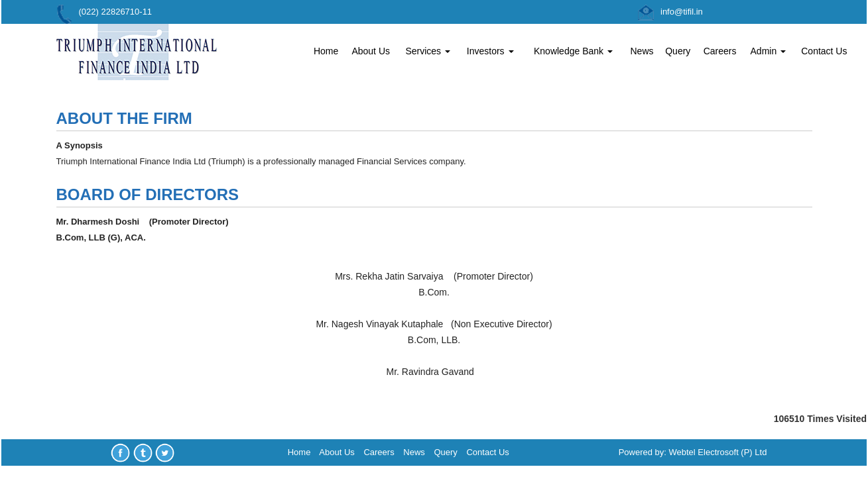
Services (428, 51)
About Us (371, 51)
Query (678, 51)
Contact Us (824, 51)
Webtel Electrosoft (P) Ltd (718, 452)
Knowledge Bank (573, 51)
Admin (769, 51)
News (642, 51)
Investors (490, 51)
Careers (720, 51)
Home (326, 51)
